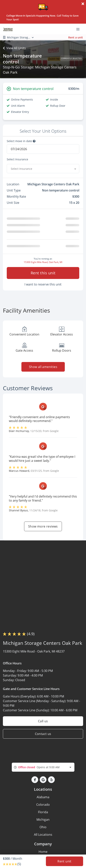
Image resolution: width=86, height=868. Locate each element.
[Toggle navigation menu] (79, 29)
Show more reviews (43, 526)
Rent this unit (43, 273)
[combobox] (43, 169)
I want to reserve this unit (43, 284)
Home (43, 852)
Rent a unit (76, 37)
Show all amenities (43, 367)
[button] (35, 780)
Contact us (43, 734)
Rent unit (64, 861)
